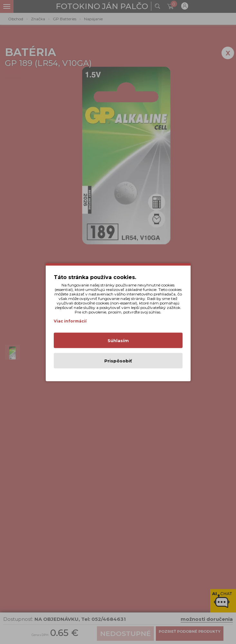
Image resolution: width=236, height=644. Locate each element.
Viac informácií (70, 321)
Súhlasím (118, 340)
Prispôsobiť (118, 360)
